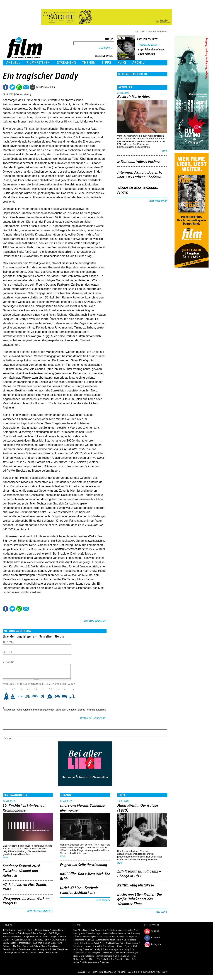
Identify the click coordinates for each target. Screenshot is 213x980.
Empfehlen (26, 87)
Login (149, 31)
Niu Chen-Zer (20, 946)
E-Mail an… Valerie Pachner (139, 162)
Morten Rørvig (42, 930)
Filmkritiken (38, 63)
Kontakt (122, 972)
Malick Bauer (58, 940)
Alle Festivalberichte (40, 911)
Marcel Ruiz (25, 943)
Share (19, 87)
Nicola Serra (58, 930)
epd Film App (147, 54)
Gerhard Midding (23, 94)
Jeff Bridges (55, 933)
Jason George (39, 933)
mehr (165, 151)
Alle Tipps (162, 912)
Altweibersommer (104, 956)
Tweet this (12, 87)
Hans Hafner (52, 953)
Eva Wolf (38, 943)
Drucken (60, 87)
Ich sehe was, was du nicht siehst (88, 946)
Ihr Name (8, 642)
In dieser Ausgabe (149, 45)
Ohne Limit (108, 953)
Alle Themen (103, 901)
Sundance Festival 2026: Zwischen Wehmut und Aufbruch (22, 871)
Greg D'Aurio (54, 946)
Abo (137, 31)
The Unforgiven (94, 953)
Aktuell (13, 63)
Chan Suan (50, 943)
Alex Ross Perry (41, 940)
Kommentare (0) (46, 87)
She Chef (88, 949)
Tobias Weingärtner (59, 949)
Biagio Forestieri (31, 937)
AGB (158, 972)
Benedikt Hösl (9, 949)
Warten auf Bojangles (128, 937)
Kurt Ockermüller (37, 946)
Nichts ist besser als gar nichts (120, 930)
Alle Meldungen (158, 201)
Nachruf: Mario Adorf (134, 97)
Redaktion (97, 972)
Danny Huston (9, 943)
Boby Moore (25, 949)
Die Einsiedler (117, 959)
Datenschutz (135, 972)
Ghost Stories (132, 943)
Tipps (106, 63)
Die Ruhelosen (87, 956)
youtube (155, 931)
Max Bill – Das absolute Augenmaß (89, 930)
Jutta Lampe (24, 933)
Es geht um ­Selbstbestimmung (83, 865)
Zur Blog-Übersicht (95, 621)
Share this (6, 87)
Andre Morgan (40, 949)
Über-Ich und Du (122, 956)
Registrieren (160, 31)
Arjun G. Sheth (25, 930)
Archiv (138, 63)
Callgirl (99, 949)
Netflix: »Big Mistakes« (136, 885)
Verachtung (109, 946)
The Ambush (103, 959)
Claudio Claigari (49, 937)
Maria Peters (37, 953)
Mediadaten (110, 972)
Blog (122, 63)
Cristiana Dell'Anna (21, 940)
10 (73, 696)
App (143, 31)
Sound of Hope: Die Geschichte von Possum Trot (109, 933)
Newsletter (84, 972)
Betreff (8, 652)
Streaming (66, 63)
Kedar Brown (9, 933)
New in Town (110, 937)
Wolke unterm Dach (90, 962)
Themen (89, 63)
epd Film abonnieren (152, 50)
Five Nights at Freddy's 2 (112, 943)
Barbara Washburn (12, 937)
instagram (156, 944)
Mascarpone (79, 940)
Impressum (149, 972)
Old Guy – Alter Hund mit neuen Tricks (104, 940)
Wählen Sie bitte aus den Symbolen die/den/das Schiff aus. (39, 684)
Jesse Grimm (9, 930)
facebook (156, 938)
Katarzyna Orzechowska (17, 953)
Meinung (9, 662)
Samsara (105, 962)
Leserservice (104, 56)
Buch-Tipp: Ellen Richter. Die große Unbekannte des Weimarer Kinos (140, 899)
